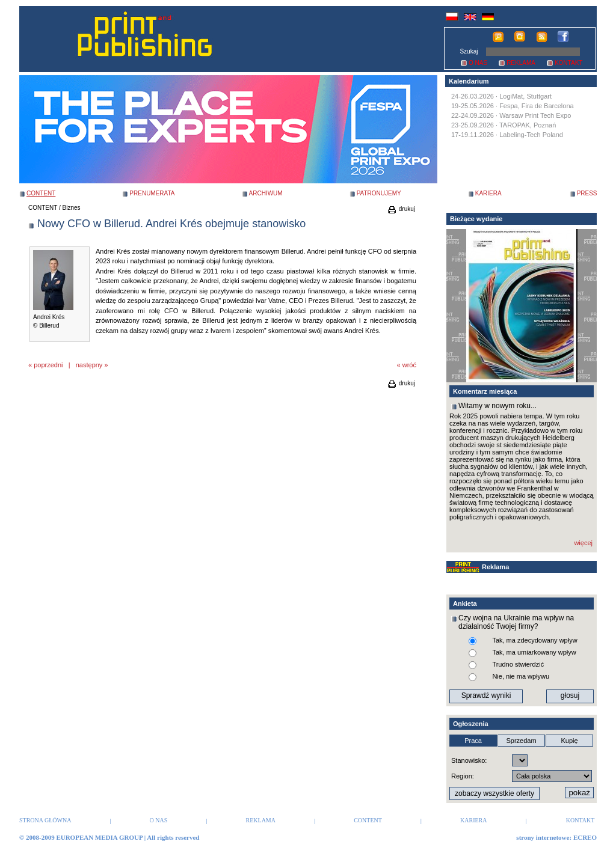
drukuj (401, 209)
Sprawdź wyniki (486, 695)
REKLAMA (521, 63)
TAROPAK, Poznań (528, 125)
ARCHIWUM (266, 193)
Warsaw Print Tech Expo (535, 115)
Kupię (569, 741)
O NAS (478, 63)
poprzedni (48, 365)
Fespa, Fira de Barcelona (537, 106)
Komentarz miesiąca (485, 391)
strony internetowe (543, 837)
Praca (473, 741)
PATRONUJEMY (379, 193)
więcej (583, 543)
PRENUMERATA (152, 193)
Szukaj (469, 51)
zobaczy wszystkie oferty (494, 793)
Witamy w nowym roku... (497, 406)
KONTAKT (568, 63)
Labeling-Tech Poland (531, 135)
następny (89, 365)
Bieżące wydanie (476, 219)
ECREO (585, 837)
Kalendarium (469, 81)
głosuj (570, 695)
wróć (409, 365)
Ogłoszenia (471, 724)
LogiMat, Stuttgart (525, 96)
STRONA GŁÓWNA (45, 820)
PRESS (587, 193)
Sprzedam (521, 741)
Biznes (72, 208)
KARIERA (488, 193)
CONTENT (43, 208)
